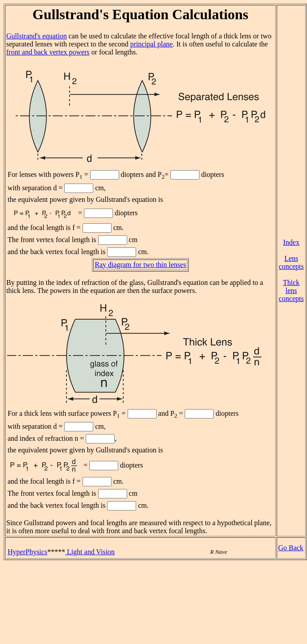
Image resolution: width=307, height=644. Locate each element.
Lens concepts (291, 262)
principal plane (152, 44)
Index (291, 242)
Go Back (290, 548)
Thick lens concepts (291, 291)
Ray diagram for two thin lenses (140, 265)
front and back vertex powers (48, 52)
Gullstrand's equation (37, 36)
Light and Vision (90, 552)
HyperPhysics (27, 552)
